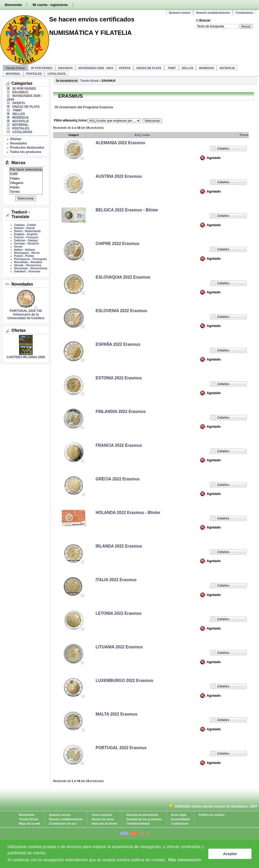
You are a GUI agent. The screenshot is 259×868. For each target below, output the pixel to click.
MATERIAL (13, 74)
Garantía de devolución (142, 815)
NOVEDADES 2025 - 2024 (96, 68)
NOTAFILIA (227, 68)
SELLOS (187, 68)
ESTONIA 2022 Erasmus (119, 378)
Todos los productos (26, 152)
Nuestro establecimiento (213, 13)
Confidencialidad (138, 824)
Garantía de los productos (144, 819)
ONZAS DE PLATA (149, 68)
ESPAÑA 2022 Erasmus (118, 344)
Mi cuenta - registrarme (50, 5)
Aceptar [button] (230, 854)
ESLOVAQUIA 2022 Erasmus (123, 277)
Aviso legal (179, 815)
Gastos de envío (103, 819)
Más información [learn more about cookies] (185, 860)
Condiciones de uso (63, 824)
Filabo (26, 179)
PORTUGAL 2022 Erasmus (121, 748)
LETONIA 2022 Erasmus (119, 613)
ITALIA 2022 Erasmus (116, 580)
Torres (26, 192)
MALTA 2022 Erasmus (117, 714)
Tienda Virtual (15, 68)
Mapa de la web (29, 824)
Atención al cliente (104, 824)
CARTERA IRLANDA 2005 (26, 357)
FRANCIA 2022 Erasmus (119, 445)
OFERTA (125, 68)
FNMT (172, 68)
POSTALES (34, 74)
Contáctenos (245, 13)
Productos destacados (27, 148)
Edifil (26, 174)
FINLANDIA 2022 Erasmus (121, 412)
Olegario (26, 183)
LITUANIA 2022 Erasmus (119, 647)
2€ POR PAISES (42, 68)
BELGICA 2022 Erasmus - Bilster (127, 210)
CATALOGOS (57, 74)
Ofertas (16, 139)
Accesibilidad (180, 819)
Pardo (26, 187)
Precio (244, 135)
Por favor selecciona (26, 170)
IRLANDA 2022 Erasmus (119, 546)
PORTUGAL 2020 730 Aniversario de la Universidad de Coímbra (26, 314)
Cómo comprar (102, 815)
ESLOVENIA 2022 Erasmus (122, 311)
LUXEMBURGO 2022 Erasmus (125, 681)
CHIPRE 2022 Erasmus (118, 244)
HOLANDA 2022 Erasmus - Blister (128, 513)
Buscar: (205, 20)
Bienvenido (13, 5)
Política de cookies (212, 815)
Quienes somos (180, 13)
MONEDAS (207, 68)
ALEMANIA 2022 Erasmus (121, 143)
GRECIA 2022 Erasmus (118, 479)
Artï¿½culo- (143, 135)
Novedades (19, 143)
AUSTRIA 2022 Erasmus (119, 176)
